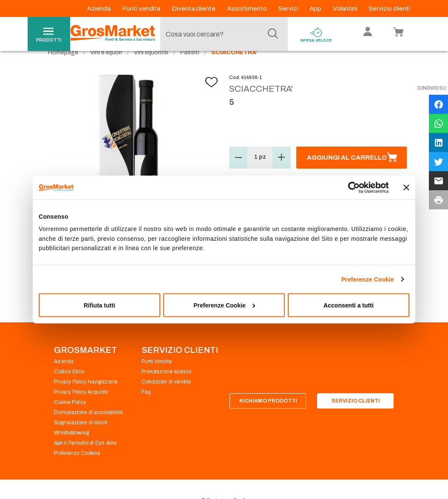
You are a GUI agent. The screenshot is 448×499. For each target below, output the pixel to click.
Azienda (99, 8)
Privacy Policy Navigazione (86, 398)
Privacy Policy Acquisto (81, 408)
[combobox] (222, 34)
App (316, 8)
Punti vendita (142, 8)
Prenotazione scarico (166, 387)
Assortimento (248, 8)
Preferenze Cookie (368, 279)
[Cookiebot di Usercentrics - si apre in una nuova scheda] (351, 187)
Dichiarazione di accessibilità (88, 428)
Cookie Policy (70, 418)
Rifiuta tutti (99, 305)
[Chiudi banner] (406, 187)
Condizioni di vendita (166, 398)
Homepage (63, 68)
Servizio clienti (389, 8)
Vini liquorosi (151, 68)
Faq (146, 408)
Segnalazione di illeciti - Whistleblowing (82, 443)
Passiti (190, 68)
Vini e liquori (106, 68)
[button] (238, 173)
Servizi (289, 8)
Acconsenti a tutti (349, 305)
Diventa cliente (194, 8)
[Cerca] (273, 34)
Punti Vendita (157, 377)
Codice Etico (69, 387)
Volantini (346, 8)
